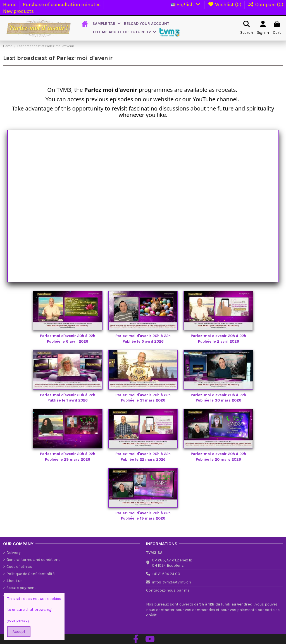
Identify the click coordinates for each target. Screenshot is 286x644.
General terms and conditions (34, 560)
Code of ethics (19, 567)
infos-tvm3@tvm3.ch (171, 582)
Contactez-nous (161, 590)
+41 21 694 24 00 (166, 574)
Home (10, 4)
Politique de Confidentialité (30, 574)
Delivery (14, 553)
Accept (19, 632)
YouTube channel (215, 99)
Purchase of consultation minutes (62, 4)
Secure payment (21, 588)
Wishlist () (225, 4)
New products (18, 11)
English (186, 4)
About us (15, 581)
